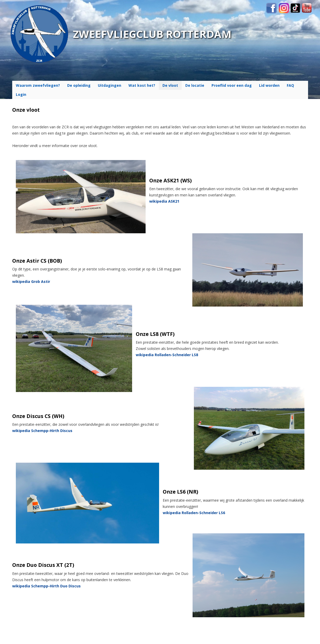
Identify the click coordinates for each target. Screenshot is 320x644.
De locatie (195, 85)
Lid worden (269, 85)
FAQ (290, 85)
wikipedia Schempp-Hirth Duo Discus (46, 586)
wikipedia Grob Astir (31, 281)
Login (21, 94)
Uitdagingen (110, 85)
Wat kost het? (142, 85)
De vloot (170, 85)
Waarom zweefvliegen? (38, 85)
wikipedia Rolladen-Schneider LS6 (194, 513)
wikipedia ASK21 (164, 201)
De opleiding (79, 85)
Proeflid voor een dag (232, 85)
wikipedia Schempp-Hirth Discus (42, 431)
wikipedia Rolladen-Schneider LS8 (167, 355)
